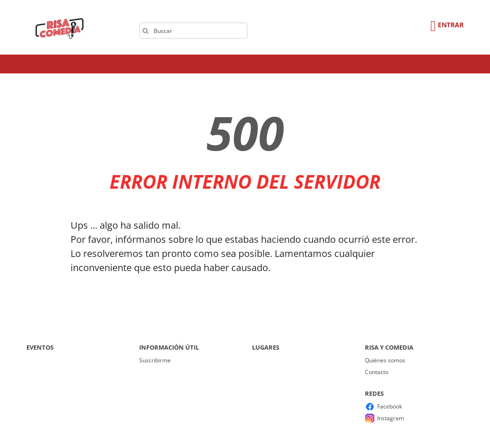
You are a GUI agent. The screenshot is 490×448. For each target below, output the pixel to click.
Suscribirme (155, 360)
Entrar (451, 25)
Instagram (391, 418)
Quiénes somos (385, 360)
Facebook (390, 406)
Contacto (377, 372)
